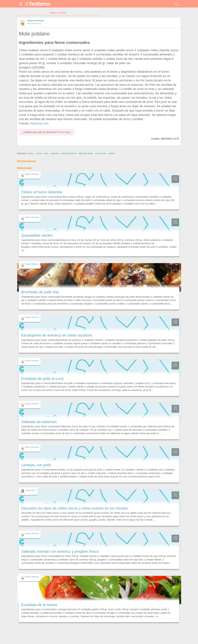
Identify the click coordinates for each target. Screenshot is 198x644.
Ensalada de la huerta (39, 605)
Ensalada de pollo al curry (42, 379)
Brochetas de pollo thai (40, 292)
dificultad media (86, 153)
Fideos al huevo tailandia (42, 192)
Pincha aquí (64, 132)
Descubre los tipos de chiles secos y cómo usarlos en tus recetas (75, 508)
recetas (30, 153)
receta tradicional (68, 153)
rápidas (112, 153)
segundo (55, 153)
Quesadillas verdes (37, 235)
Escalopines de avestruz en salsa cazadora (57, 335)
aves (46, 153)
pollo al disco (31, 490)
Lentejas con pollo (36, 465)
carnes (39, 153)
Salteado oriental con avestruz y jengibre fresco (60, 551)
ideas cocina (58, 13)
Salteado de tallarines (39, 422)
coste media (101, 153)
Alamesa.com (39, 123)
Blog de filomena (36, 21)
